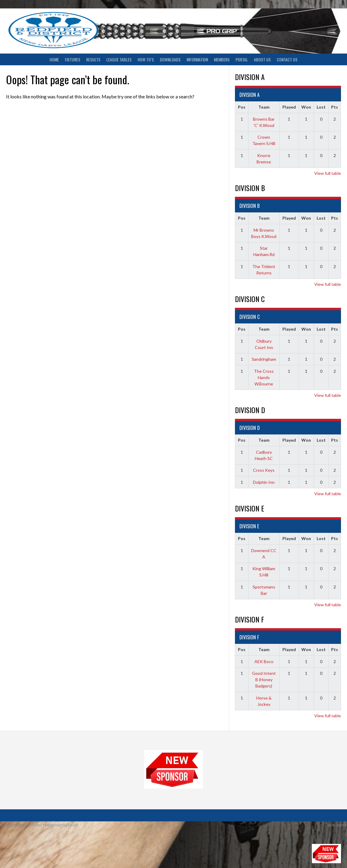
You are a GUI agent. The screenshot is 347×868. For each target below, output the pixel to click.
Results (93, 59)
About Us (262, 59)
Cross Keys (264, 470)
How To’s (146, 59)
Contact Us (287, 59)
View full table (328, 173)
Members (222, 59)
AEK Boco (264, 661)
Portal (242, 59)
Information (197, 59)
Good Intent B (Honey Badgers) (264, 680)
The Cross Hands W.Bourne (264, 377)
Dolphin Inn (264, 482)
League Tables (119, 59)
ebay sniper (337, 825)
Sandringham (264, 359)
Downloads (170, 59)
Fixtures (73, 59)
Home (54, 59)
